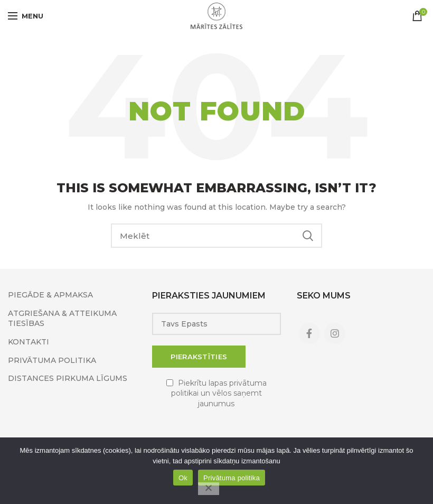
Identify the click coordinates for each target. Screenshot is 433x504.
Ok (183, 478)
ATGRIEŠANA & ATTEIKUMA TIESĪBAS (62, 319)
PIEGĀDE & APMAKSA (50, 295)
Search (308, 236)
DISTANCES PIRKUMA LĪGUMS (68, 378)
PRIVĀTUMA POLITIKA (52, 360)
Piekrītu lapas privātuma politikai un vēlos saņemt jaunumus (219, 393)
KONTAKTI (29, 342)
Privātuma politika (232, 478)
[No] (209, 489)
